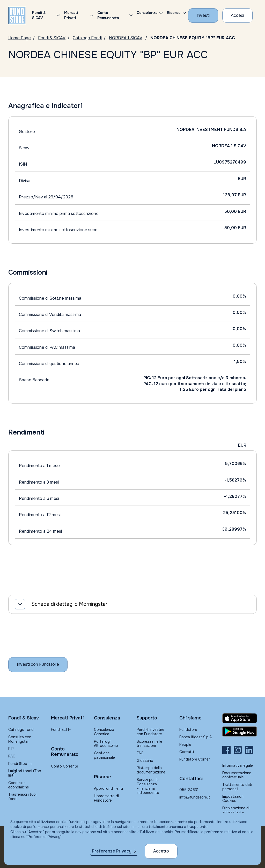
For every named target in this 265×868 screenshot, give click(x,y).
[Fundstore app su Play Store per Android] (240, 732)
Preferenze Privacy (112, 851)
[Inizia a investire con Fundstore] (38, 664)
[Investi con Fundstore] (203, 16)
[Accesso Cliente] (237, 16)
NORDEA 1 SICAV (126, 38)
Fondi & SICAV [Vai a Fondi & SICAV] (52, 38)
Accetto (161, 851)
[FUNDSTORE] (17, 16)
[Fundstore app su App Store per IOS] (240, 718)
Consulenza (147, 13)
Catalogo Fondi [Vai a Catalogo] (87, 38)
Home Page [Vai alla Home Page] (20, 38)
